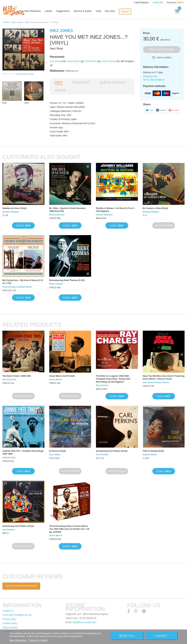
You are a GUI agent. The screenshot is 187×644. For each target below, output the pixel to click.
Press (60, 90)
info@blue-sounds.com (84, 622)
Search (128, 11)
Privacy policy (9, 619)
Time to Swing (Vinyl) (153, 451)
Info (58, 82)
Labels (53, 12)
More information (18, 640)
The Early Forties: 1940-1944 (17, 376)
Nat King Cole (9, 379)
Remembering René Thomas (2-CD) (67, 280)
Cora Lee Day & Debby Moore (17, 287)
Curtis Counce (109, 61)
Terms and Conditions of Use (17, 615)
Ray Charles (102, 385)
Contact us (8, 611)
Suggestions (67, 12)
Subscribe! (158, 2)
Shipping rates (150, 76)
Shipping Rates (10, 627)
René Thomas (56, 284)
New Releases (37, 12)
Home (6, 22)
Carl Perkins (91, 61)
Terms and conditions (154, 80)
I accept (161, 636)
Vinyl (101, 12)
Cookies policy (10, 623)
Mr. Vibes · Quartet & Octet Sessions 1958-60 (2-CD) (67, 210)
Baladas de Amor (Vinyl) (15, 208)
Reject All (127, 636)
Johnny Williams (104, 215)
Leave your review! (25, 74)
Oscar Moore (73, 61)
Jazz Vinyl (56, 48)
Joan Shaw (55, 454)
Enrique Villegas (11, 212)
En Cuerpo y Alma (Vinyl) (155, 208)
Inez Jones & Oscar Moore (156, 382)
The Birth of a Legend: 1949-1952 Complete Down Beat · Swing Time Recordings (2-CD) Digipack (113, 379)
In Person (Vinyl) (58, 451)
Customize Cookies (38, 640)
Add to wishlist (164, 57)
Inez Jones (17, 22)
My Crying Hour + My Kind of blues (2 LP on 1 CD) (23, 282)
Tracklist (81, 82)
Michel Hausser (57, 215)
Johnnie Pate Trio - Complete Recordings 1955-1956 (23, 452)
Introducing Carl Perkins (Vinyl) (112, 451)
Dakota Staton (150, 454)
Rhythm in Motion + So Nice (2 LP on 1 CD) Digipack (115, 210)
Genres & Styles (86, 12)
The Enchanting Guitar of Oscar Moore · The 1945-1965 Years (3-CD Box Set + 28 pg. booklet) (69, 529)
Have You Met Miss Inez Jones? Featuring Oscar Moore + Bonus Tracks (164, 377)
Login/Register (142, 2)
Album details (112, 82)
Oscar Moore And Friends (62, 376)
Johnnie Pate (9, 458)
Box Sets (113, 12)
